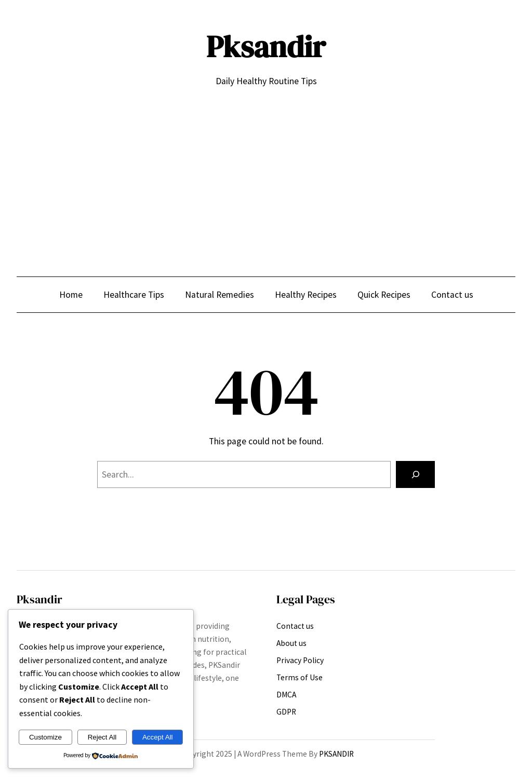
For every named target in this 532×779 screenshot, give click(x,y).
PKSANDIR (336, 754)
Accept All (158, 737)
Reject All (102, 737)
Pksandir (266, 47)
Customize (45, 737)
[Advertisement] (266, 174)
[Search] (415, 474)
